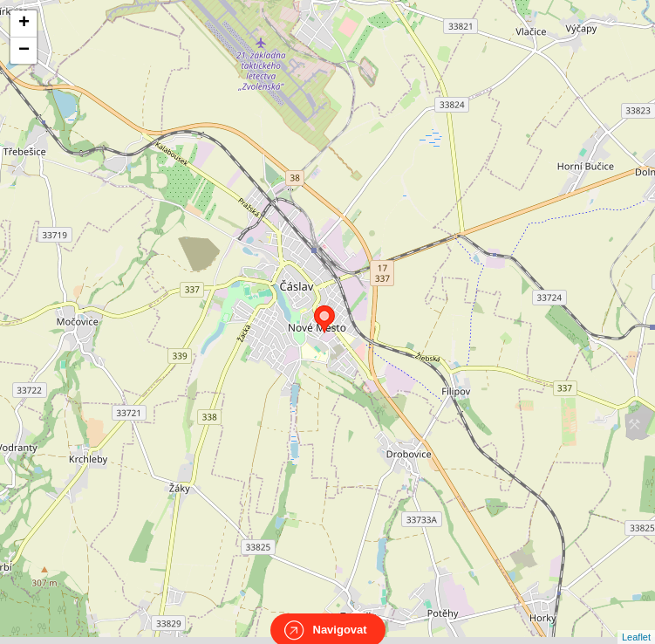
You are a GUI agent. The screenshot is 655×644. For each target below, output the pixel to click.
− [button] (24, 51)
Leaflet (636, 621)
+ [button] (24, 24)
